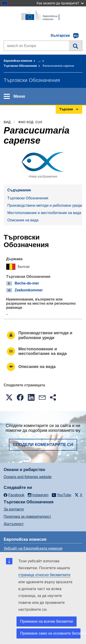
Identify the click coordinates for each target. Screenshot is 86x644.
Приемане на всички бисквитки (47, 621)
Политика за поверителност (27, 517)
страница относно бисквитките (44, 575)
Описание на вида (23, 220)
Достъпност (14, 524)
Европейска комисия (18, 61)
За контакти (14, 509)
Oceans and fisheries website (28, 477)
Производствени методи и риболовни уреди (45, 205)
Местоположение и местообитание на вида (44, 213)
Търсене (76, 46)
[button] (9, 397)
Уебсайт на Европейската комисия (33, 548)
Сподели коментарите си (43, 445)
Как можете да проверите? (60, 3)
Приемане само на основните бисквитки (50, 633)
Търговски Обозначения (20, 66)
